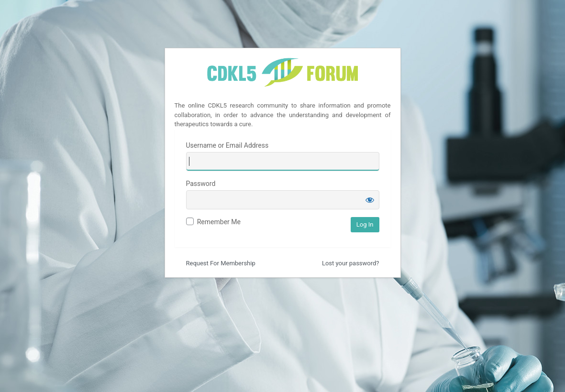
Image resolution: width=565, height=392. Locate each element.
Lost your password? (351, 263)
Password (201, 184)
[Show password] (370, 200)
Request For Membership (221, 263)
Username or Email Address (227, 145)
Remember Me (219, 222)
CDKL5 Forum (282, 73)
